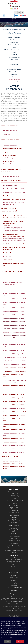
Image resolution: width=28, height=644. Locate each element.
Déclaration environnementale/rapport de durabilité (14, 600)
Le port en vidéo (14, 579)
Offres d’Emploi (14, 60)
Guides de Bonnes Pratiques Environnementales (14, 605)
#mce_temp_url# (11, 284)
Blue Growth (14, 55)
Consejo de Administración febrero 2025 (15, 325)
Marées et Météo (14, 584)
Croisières (14, 580)
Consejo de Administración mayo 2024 (15, 357)
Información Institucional (10, 131)
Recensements (14, 543)
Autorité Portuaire (7, 29)
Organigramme (14, 40)
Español (11, 9)
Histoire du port (14, 575)
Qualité (14, 47)
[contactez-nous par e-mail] (19, 12)
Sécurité (14, 542)
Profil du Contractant (14, 57)
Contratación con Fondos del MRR (13, 227)
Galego (13, 9)
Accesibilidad (14, 82)
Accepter (20, 641)
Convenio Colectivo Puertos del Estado (14, 192)
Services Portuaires (14, 535)
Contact (14, 77)
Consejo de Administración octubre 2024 (14, 341)
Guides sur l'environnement (14, 603)
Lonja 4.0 (14, 565)
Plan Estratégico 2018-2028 (11, 177)
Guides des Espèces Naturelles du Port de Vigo (14, 607)
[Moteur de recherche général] (11, 12)
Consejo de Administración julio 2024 (14, 350)
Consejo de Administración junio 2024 (14, 354)
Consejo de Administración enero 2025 (15, 329)
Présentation (14, 528)
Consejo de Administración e (11, 282)
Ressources (14, 596)
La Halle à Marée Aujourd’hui (14, 561)
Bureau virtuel (14, 64)
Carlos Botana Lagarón (9, 158)
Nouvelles (14, 74)
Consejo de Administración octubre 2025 (15, 299)
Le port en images (14, 577)
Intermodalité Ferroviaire (14, 540)
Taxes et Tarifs (14, 538)
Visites (14, 582)
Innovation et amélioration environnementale (14, 598)
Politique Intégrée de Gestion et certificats (14, 593)
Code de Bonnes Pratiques (14, 69)
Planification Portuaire (14, 45)
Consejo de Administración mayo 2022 (14, 445)
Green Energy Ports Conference (14, 610)
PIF (14, 549)
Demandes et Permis (14, 545)
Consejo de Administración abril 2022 (14, 449)
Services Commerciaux (14, 537)
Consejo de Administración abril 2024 (15, 361)
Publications (14, 62)
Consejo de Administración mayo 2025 (14, 315)
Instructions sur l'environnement (14, 601)
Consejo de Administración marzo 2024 (15, 364)
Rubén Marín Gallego (9, 164)
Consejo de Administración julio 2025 (14, 308)
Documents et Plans (14, 608)
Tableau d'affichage (14, 72)
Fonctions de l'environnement (14, 595)
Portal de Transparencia (19, 29)
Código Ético (7, 134)
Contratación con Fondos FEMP (12, 229)
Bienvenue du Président (14, 37)
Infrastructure (14, 42)
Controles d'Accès (14, 67)
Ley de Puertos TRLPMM (10, 185)
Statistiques (14, 532)
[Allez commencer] (22, 12)
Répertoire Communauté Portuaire (14, 550)
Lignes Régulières (14, 533)
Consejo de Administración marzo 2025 (14, 322)
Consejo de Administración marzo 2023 (14, 408)
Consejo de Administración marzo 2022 (14, 452)
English (15, 9)
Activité (14, 568)
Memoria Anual (8, 256)
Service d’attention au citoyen (14, 587)
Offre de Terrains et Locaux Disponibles (14, 50)
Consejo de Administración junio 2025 (14, 311)
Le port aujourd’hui (14, 530)
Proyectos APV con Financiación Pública (14, 231)
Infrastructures (14, 563)
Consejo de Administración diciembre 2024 (15, 332)
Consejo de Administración (11, 145)
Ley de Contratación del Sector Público (14, 189)
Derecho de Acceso (11, 472)
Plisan (14, 52)
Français (17, 9)
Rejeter (8, 641)
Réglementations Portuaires (14, 547)
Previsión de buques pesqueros (14, 559)
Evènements (14, 586)
